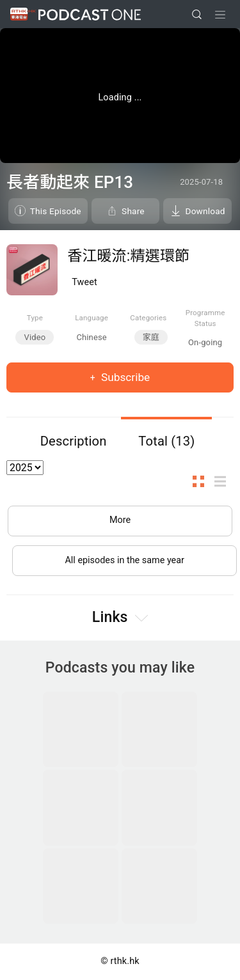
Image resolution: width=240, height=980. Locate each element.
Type (35, 318)
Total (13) (166, 441)
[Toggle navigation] (220, 15)
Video (35, 337)
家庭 (151, 337)
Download (205, 211)
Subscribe (124, 377)
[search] (197, 14)
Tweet (84, 282)
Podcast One (90, 14)
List (224, 482)
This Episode (56, 211)
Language (92, 318)
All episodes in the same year (124, 560)
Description (74, 441)
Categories (148, 318)
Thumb (202, 482)
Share (133, 211)
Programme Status (205, 318)
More (120, 520)
